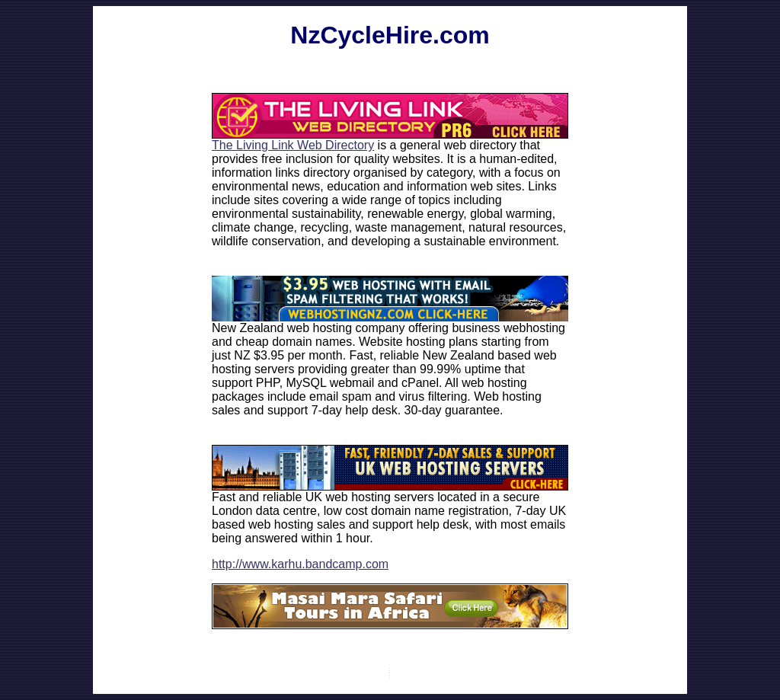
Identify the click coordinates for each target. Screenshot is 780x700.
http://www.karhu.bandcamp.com (300, 564)
